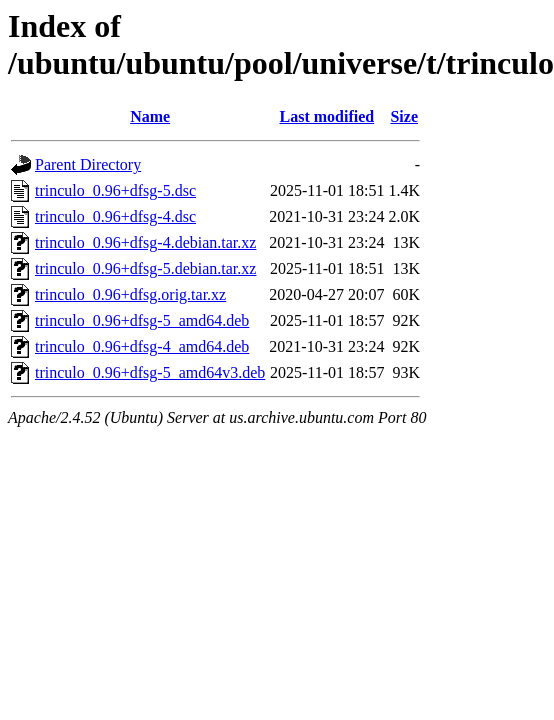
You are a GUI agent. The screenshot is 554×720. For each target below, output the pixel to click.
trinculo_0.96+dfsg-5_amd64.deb (142, 320)
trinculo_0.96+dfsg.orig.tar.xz (130, 294)
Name (150, 116)
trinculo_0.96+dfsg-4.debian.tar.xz (145, 242)
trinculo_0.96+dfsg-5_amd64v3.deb (150, 372)
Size (404, 116)
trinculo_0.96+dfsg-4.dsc (115, 216)
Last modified (327, 116)
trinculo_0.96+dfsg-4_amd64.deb (142, 346)
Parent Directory (88, 164)
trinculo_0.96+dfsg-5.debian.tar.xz (145, 268)
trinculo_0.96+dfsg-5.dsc (115, 190)
